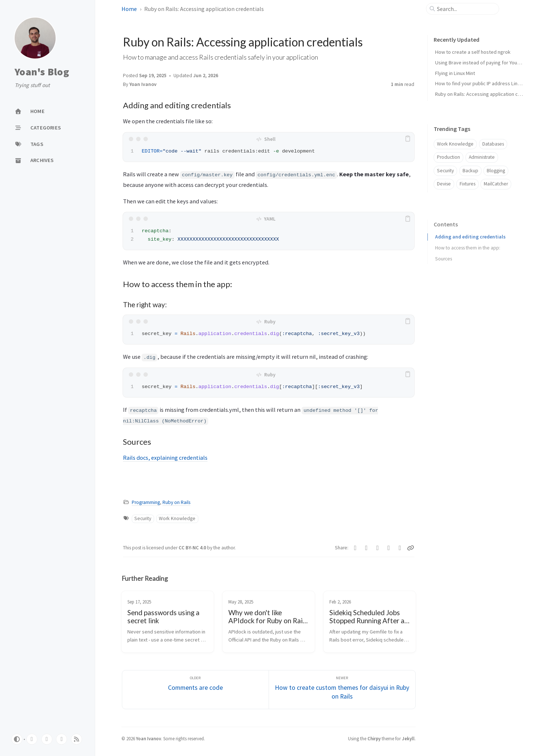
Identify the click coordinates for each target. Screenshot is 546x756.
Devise (444, 184)
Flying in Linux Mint (455, 73)
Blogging (496, 171)
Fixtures (468, 184)
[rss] (76, 739)
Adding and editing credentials (470, 234)
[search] (465, 9)
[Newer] (342, 690)
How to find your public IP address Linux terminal (488, 83)
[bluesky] (61, 739)
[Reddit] (367, 548)
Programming (146, 502)
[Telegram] (389, 548)
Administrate (482, 157)
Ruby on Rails (176, 502)
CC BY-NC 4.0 (193, 548)
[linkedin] (47, 739)
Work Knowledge (177, 518)
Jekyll (408, 738)
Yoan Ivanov (143, 84)
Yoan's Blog (42, 72)
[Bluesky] (378, 548)
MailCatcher (496, 184)
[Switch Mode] (17, 739)
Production (448, 157)
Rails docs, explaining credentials (165, 458)
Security (143, 518)
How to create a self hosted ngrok (473, 52)
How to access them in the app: (468, 245)
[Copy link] (411, 548)
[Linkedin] (356, 548)
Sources (444, 256)
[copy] (408, 139)
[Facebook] (400, 548)
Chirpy (374, 738)
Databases (493, 144)
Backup (470, 171)
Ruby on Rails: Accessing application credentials (488, 94)
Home (129, 9)
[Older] (195, 690)
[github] (32, 739)
